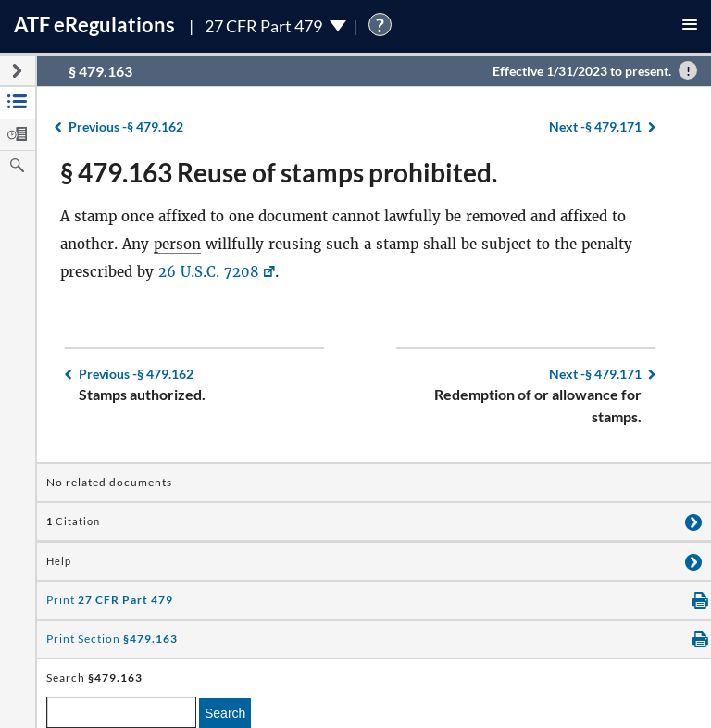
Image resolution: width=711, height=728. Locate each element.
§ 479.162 (126, 126)
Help (59, 561)
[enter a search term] (121, 712)
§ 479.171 (595, 126)
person (177, 244)
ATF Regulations (94, 25)
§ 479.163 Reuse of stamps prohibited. (279, 172)
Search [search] (225, 713)
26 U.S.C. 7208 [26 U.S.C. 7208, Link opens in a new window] (209, 272)
